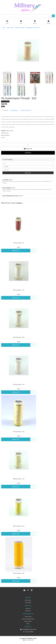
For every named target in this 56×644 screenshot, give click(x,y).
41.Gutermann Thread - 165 (33, 28)
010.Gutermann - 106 (19, 573)
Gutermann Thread (20, 28)
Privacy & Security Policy (28, 619)
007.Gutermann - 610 (19, 432)
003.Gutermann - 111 (19, 290)
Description (5, 110)
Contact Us (28, 611)
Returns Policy (28, 621)
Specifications (14, 110)
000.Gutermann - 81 (19, 243)
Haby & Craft (10, 28)
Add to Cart (16, 250)
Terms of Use (28, 616)
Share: (5, 101)
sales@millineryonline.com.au (28, 629)
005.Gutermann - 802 (19, 337)
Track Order (28, 603)
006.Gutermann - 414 (19, 384)
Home (4, 28)
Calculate (28, 173)
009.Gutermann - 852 (19, 526)
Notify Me (28, 149)
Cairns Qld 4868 (28, 632)
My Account (28, 600)
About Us (28, 608)
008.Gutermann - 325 (19, 479)
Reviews (26, 110)
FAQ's (28, 624)
